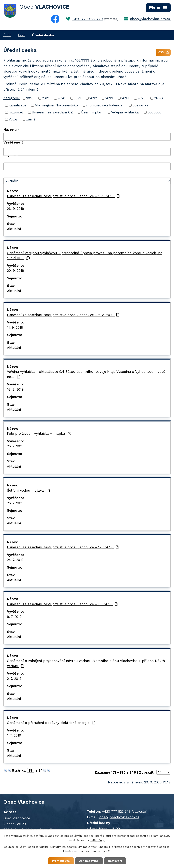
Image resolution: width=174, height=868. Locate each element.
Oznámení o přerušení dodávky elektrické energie (51, 723)
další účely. (97, 840)
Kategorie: (12, 98)
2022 (93, 98)
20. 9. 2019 (15, 271)
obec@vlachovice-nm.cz (150, 19)
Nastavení (115, 861)
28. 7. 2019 (15, 446)
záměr (31, 119)
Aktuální (14, 229)
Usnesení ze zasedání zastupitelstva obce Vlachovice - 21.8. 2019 (63, 315)
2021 (77, 98)
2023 (109, 98)
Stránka (19, 770)
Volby (13, 119)
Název (10, 129)
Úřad (22, 35)
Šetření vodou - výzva (28, 490)
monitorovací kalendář (105, 105)
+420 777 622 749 (87, 19)
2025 (141, 98)
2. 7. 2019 (14, 679)
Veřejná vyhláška (125, 112)
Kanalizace (17, 105)
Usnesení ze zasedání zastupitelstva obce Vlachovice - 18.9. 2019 (63, 196)
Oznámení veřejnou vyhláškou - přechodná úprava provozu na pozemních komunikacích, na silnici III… (85, 256)
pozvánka (140, 105)
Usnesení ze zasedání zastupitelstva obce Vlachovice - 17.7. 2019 (63, 547)
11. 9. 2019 (15, 327)
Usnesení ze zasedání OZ (52, 112)
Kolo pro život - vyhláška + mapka (39, 433)
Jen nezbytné (89, 861)
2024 (125, 98)
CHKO (158, 98)
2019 (46, 98)
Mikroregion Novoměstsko (56, 105)
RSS (163, 52)
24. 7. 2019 (15, 560)
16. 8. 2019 (15, 389)
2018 (30, 98)
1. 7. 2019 (14, 735)
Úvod (7, 35)
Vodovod (154, 112)
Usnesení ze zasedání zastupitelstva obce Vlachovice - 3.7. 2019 (62, 604)
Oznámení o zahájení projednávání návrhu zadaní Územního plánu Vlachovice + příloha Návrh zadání (86, 663)
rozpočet (16, 112)
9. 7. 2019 (14, 617)
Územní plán (92, 112)
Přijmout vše (61, 861)
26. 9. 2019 (15, 209)
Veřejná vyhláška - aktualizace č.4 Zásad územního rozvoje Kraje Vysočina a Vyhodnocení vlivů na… (86, 374)
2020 (61, 98)
